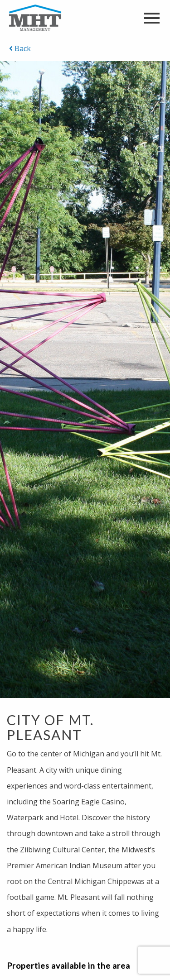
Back (20, 48)
